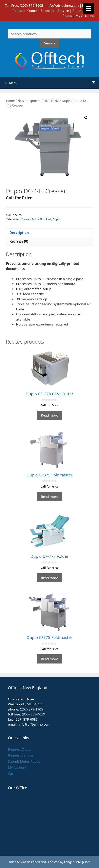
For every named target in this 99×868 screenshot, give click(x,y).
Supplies (47, 11)
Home (10, 101)
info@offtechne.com (63, 5)
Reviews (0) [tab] (19, 241)
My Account (85, 16)
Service (63, 11)
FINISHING (51, 101)
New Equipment (29, 101)
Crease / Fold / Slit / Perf (36, 219)
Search (49, 43)
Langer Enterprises (77, 862)
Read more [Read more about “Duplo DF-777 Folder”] (49, 578)
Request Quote (20, 749)
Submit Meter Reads (24, 761)
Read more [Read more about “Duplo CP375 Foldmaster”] (49, 497)
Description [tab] (19, 233)
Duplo (66, 101)
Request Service (20, 755)
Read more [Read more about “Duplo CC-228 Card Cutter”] (49, 415)
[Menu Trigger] (89, 8)
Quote (32, 11)
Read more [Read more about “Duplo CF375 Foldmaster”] (49, 659)
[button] (86, 118)
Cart (11, 773)
